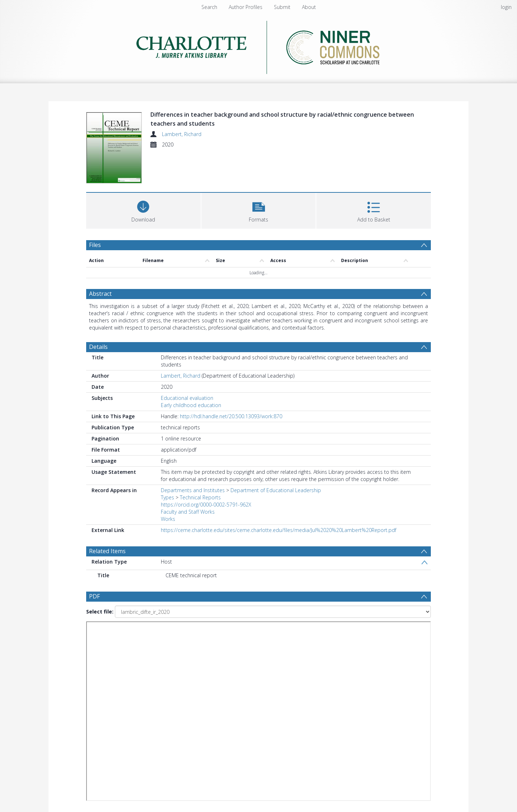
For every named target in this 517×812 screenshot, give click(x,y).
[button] (259, 210)
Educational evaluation (187, 398)
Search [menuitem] (209, 7)
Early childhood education (191, 405)
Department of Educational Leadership (276, 490)
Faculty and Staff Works (188, 512)
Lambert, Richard (182, 134)
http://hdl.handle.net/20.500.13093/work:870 (231, 416)
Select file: (100, 612)
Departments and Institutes (193, 490)
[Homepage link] (259, 45)
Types (167, 497)
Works (168, 519)
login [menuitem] (506, 7)
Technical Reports (200, 497)
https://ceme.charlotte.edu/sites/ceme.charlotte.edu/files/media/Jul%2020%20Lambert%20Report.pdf (279, 530)
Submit (282, 7)
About (309, 7)
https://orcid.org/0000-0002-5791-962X (206, 505)
